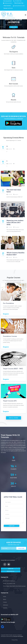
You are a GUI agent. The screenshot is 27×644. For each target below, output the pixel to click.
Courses (5, 608)
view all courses (14, 418)
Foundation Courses (10, 336)
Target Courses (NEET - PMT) (13, 369)
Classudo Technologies (18, 636)
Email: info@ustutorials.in (9, 581)
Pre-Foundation (8, 303)
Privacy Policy (15, 640)
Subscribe (21, 548)
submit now (12, 526)
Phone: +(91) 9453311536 (9, 583)
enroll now (16, 27)
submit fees (11, 569)
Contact (5, 602)
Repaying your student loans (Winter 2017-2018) (15, 222)
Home (5, 597)
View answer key (11, 571)
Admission (6, 605)
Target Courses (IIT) (10, 401)
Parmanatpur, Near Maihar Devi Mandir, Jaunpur (14, 586)
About (5, 599)
